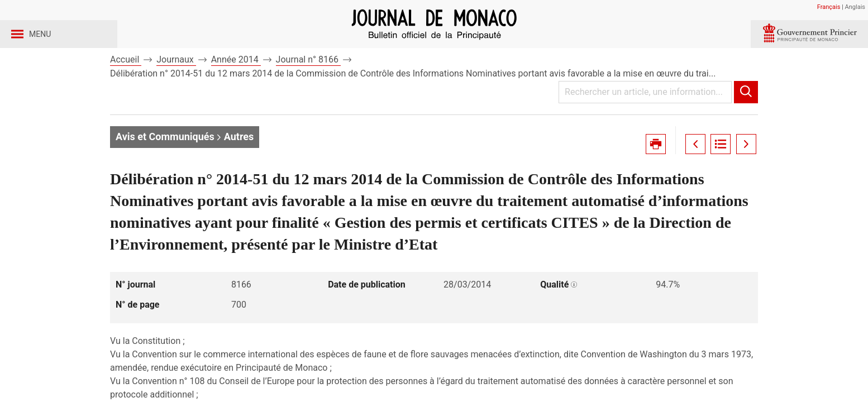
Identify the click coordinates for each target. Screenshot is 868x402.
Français (829, 7)
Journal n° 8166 (308, 88)
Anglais (855, 7)
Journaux (176, 88)
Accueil (126, 88)
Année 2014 (236, 88)
